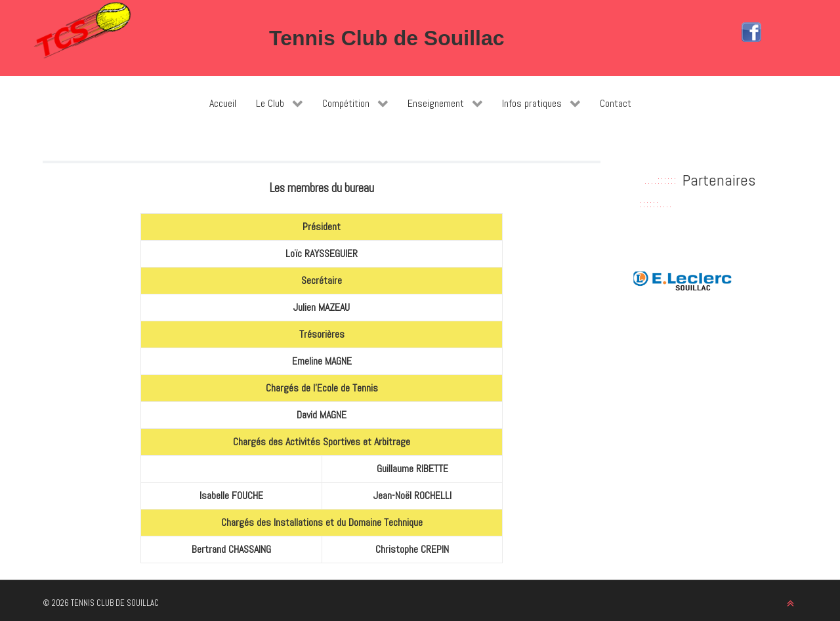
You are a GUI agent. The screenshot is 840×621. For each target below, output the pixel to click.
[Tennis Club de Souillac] (82, 30)
